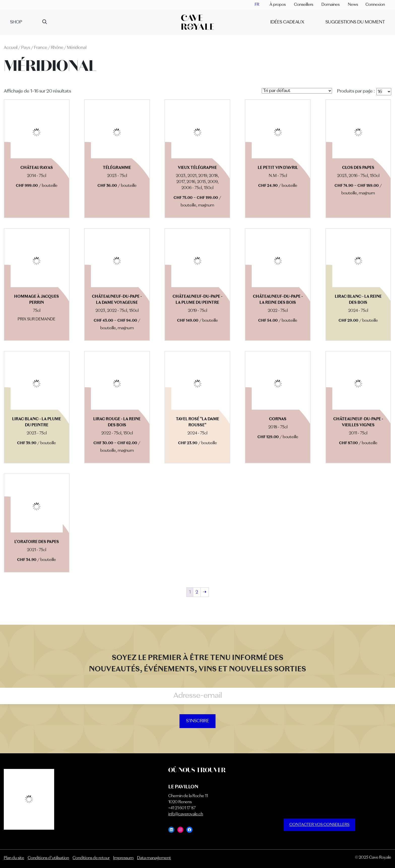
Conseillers (304, 5)
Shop (16, 22)
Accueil (11, 48)
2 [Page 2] (197, 592)
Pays (26, 48)
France (41, 48)
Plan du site (14, 858)
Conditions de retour (91, 858)
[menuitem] (257, 5)
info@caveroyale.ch (186, 814)
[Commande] (297, 91)
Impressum (123, 858)
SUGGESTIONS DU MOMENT (355, 22)
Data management (154, 858)
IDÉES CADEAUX (287, 22)
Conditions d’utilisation (48, 858)
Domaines (331, 5)
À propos (278, 5)
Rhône (57, 48)
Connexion (375, 5)
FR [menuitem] (257, 5)
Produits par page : (356, 91)
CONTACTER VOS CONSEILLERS (319, 825)
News (353, 5)
